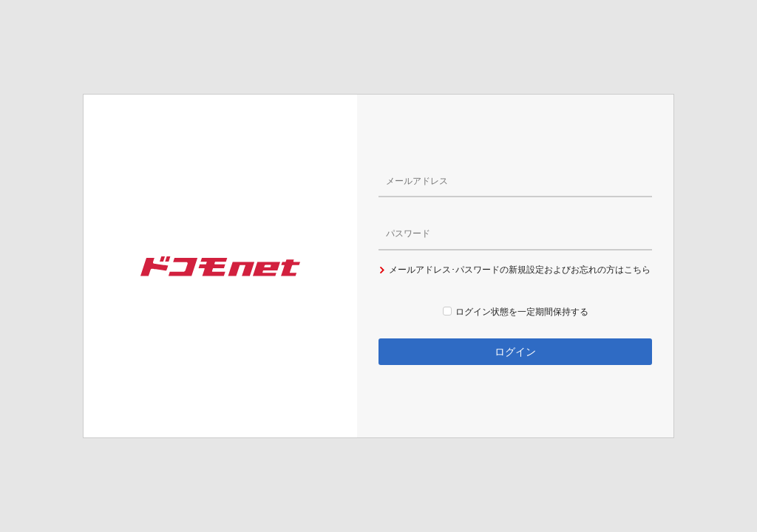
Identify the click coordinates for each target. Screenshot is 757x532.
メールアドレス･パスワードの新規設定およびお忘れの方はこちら (515, 270)
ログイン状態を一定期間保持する (516, 312)
